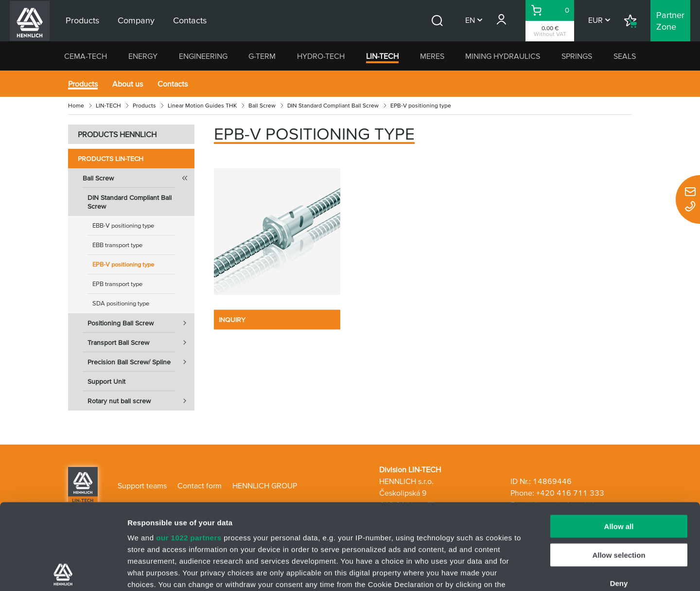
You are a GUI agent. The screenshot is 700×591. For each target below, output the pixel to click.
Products (83, 84)
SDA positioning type (121, 303)
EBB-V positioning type (123, 225)
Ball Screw (262, 105)
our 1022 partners (189, 452)
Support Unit (106, 381)
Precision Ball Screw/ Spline (141, 362)
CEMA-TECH (86, 56)
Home (76, 105)
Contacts (173, 84)
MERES (432, 56)
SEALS (625, 56)
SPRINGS (577, 56)
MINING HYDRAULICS (503, 56)
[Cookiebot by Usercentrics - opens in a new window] (63, 572)
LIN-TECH (382, 56)
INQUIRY (232, 320)
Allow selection (619, 469)
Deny (619, 498)
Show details (510, 572)
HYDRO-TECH (321, 56)
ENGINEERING (203, 56)
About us (128, 84)
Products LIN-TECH (111, 159)
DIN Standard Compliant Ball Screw (333, 105)
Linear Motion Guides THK (202, 105)
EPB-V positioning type (123, 264)
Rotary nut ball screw (141, 401)
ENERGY (143, 56)
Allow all (619, 441)
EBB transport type (117, 245)
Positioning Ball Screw (141, 323)
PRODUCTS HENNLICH (117, 134)
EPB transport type (117, 284)
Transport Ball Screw (141, 342)
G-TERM (262, 56)
